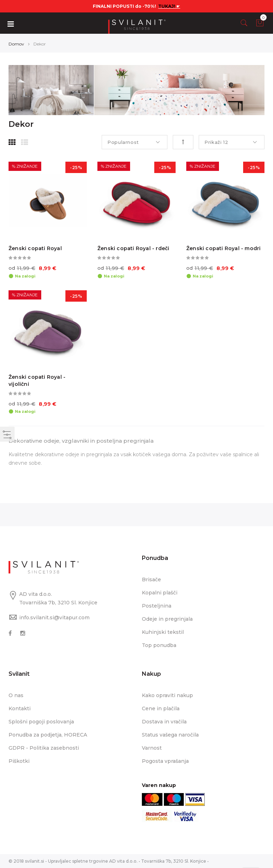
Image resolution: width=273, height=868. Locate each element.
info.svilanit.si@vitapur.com (54, 618)
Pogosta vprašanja (165, 761)
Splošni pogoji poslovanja (41, 722)
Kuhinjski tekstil (163, 632)
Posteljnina (157, 606)
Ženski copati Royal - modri (223, 248)
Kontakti (20, 708)
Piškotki (19, 761)
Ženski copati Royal (35, 248)
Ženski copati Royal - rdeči (133, 248)
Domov (16, 44)
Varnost (152, 748)
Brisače (151, 579)
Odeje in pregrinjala (167, 619)
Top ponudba (159, 645)
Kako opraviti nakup (167, 695)
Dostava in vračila (164, 722)
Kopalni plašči (160, 593)
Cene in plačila (161, 708)
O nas (16, 695)
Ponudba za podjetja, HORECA (48, 735)
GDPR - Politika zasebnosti (44, 748)
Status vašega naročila (170, 735)
